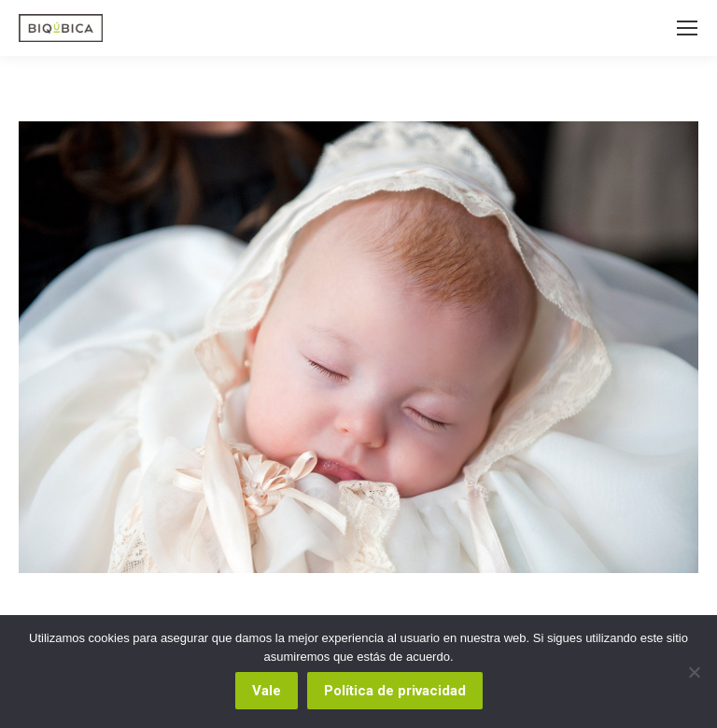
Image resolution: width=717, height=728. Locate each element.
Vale (267, 691)
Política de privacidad (395, 691)
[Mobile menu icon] (687, 28)
